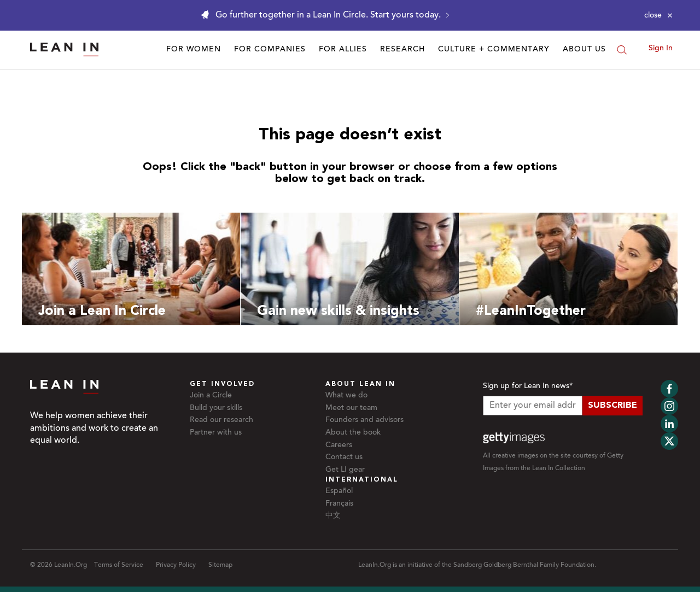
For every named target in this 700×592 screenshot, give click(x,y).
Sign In (661, 49)
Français (339, 504)
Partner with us (216, 433)
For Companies (270, 50)
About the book (353, 433)
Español (339, 491)
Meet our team (351, 408)
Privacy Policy (176, 565)
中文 (333, 516)
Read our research (221, 420)
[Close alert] (658, 15)
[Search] (622, 50)
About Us (584, 50)
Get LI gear (345, 470)
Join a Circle (211, 396)
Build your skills (216, 408)
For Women (194, 50)
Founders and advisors (364, 420)
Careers (339, 446)
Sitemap (220, 565)
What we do (346, 396)
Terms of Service (119, 565)
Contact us (344, 458)
